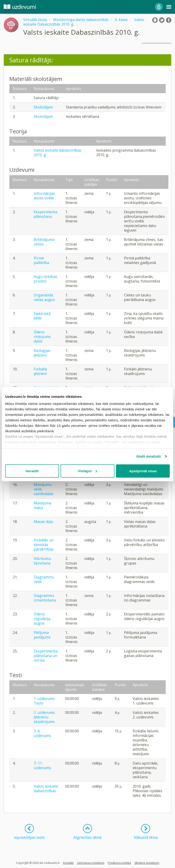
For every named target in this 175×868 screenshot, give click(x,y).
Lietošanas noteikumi (91, 863)
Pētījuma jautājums (42, 635)
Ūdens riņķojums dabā (42, 337)
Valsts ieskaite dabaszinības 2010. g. (58, 153)
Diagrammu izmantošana (45, 598)
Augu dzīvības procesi (46, 279)
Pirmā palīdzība (41, 260)
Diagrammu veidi (44, 579)
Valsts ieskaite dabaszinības (46, 789)
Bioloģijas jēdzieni (42, 353)
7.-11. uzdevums (42, 765)
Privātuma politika (119, 863)
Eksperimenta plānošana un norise (46, 656)
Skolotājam (43, 107)
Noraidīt (32, 471)
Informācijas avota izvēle (44, 196)
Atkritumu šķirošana (42, 561)
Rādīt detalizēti (149, 456)
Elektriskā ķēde (42, 316)
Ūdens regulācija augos (42, 619)
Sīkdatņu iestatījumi (147, 863)
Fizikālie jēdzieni (40, 371)
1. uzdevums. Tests (45, 701)
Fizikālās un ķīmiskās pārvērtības (44, 545)
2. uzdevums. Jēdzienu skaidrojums (45, 717)
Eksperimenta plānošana (46, 214)
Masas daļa (43, 522)
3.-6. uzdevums (42, 733)
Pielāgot (88, 471)
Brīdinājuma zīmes (44, 242)
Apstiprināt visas (143, 471)
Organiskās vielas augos (44, 297)
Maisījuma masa (42, 505)
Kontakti (68, 863)
